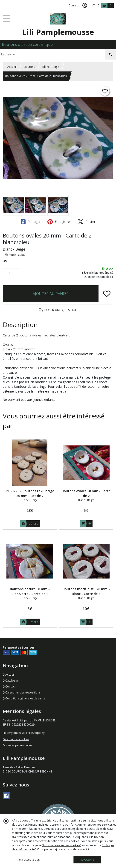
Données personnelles (17, 745)
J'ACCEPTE (87, 860)
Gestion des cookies (16, 739)
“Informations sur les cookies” (62, 845)
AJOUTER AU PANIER (51, 294)
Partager (31, 222)
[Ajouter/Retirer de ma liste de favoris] (107, 294)
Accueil (12, 67)
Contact (74, 5)
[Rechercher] (110, 55)
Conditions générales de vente (24, 698)
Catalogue (11, 681)
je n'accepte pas (29, 860)
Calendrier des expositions (22, 692)
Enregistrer (59, 222)
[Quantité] (11, 273)
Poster (87, 222)
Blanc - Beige (51, 67)
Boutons (29, 67)
